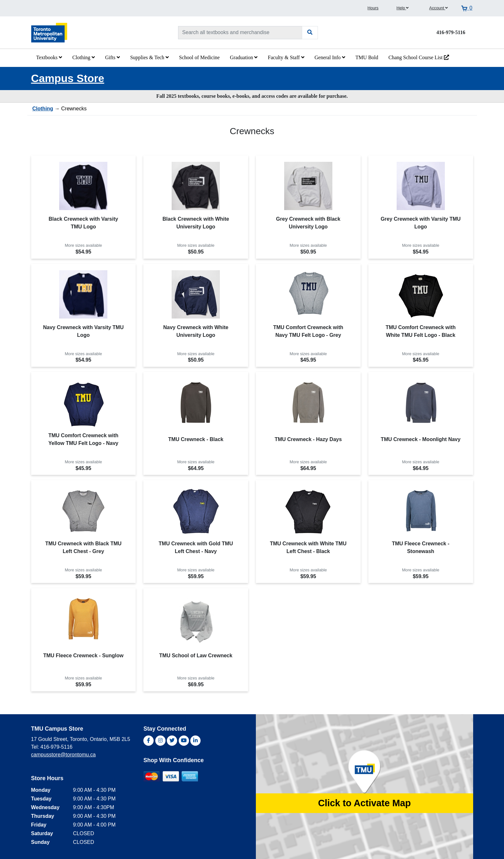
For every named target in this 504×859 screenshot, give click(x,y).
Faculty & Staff (286, 57)
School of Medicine (199, 57)
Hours (373, 8)
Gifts (113, 57)
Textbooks (49, 57)
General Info (330, 57)
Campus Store (68, 78)
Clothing (84, 57)
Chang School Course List (419, 57)
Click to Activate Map (364, 803)
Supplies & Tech (149, 57)
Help (402, 8)
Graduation (244, 57)
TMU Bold (367, 57)
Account (438, 8)
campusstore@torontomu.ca (63, 755)
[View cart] (467, 8)
